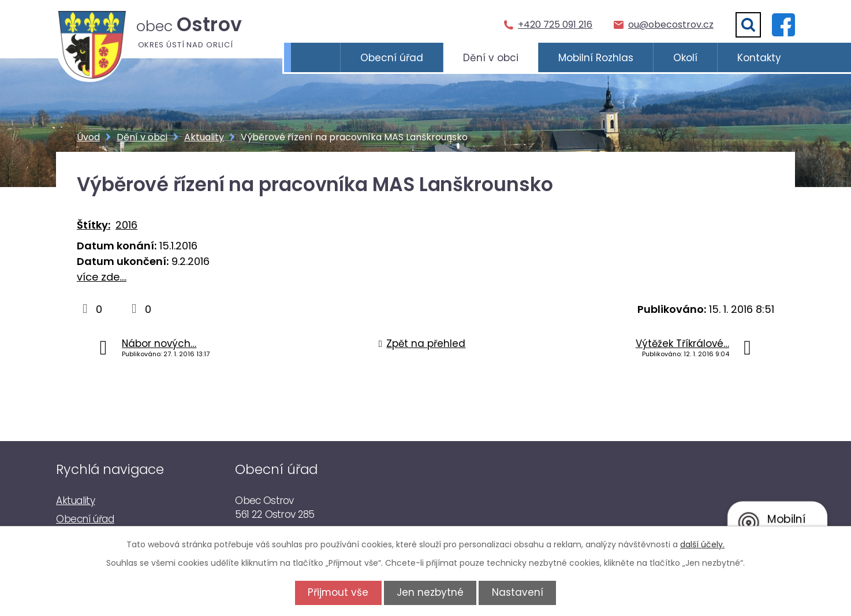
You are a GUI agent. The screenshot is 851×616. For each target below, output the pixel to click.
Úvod (316, 58)
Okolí (685, 58)
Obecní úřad (392, 58)
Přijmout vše (335, 592)
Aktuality (204, 137)
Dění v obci (491, 58)
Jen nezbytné (430, 592)
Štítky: (94, 225)
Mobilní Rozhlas (596, 58)
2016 (126, 225)
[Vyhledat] (748, 25)
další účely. (702, 544)
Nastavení (521, 592)
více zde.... (102, 277)
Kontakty (759, 58)
